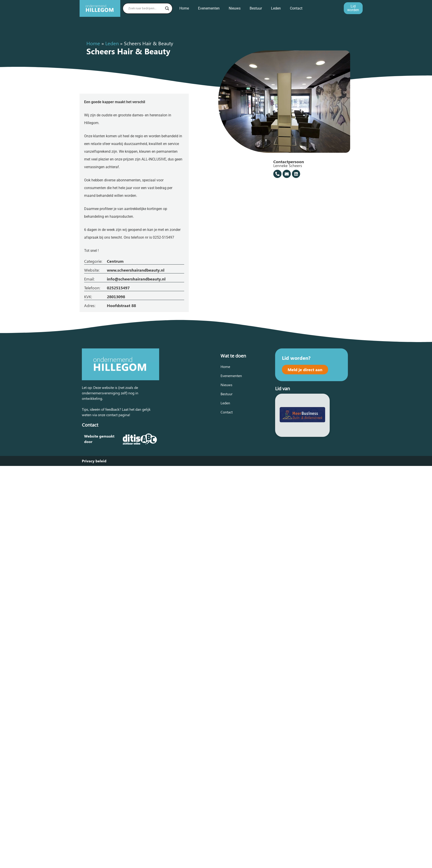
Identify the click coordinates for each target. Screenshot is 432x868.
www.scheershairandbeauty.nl (136, 270)
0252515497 (118, 288)
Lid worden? (296, 358)
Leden (276, 8)
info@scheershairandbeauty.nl (136, 279)
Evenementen (209, 8)
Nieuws (235, 8)
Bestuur (256, 8)
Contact (296, 8)
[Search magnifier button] (167, 8)
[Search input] (146, 8)
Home (184, 8)
